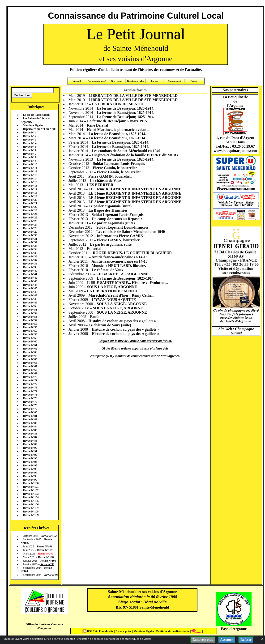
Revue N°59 (30, 338)
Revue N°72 (30, 384)
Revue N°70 (30, 377)
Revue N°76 (30, 398)
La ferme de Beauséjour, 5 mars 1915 (117, 121)
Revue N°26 (30, 221)
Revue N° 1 (30, 132)
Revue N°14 (30, 179)
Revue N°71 (30, 380)
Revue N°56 (30, 327)
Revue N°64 (30, 356)
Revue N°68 (30, 370)
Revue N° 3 (30, 140)
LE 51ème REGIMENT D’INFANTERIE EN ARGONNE (135, 189)
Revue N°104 (31, 497)
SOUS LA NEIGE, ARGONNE (112, 287)
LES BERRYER (100, 185)
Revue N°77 (30, 402)
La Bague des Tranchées (108, 210)
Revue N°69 (30, 373)
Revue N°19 (30, 196)
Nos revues (117, 81)
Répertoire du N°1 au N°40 (39, 129)
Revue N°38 (30, 264)
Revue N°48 (30, 299)
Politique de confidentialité (172, 631)
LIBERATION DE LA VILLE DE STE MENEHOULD (133, 96)
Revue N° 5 (30, 147)
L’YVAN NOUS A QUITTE (114, 300)
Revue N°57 (30, 331)
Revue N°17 (30, 189)
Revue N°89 (30, 444)
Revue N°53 (30, 317)
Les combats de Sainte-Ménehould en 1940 (126, 151)
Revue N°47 (30, 295)
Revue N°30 (30, 235)
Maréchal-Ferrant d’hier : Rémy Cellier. (121, 295)
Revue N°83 (30, 423)
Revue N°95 (30, 465)
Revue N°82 (30, 419)
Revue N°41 (30, 274)
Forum (154, 81)
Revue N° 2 (30, 136)
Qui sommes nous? (97, 81)
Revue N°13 (30, 175)
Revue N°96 (30, 469)
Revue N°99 (30, 480)
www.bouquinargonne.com (235, 151)
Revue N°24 (30, 214)
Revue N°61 (30, 345)
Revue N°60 (30, 341)
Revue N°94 (30, 462)
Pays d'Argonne (234, 629)
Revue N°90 (30, 448)
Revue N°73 (30, 388)
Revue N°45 (30, 288)
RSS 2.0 (90, 631)
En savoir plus (203, 640)
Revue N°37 (30, 260)
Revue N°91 (30, 451)
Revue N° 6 (30, 150)
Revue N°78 (30, 405)
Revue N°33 (30, 246)
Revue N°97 (30, 473)
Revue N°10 (30, 164)
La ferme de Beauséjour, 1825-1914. (126, 108)
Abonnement (174, 81)
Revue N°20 (30, 200)
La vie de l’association (36, 115)
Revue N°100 (31, 483)
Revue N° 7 (30, 154)
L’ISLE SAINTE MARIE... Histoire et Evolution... (128, 283)
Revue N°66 (30, 363)
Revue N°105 (31, 501)
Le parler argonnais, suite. (111, 244)
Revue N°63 (30, 352)
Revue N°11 (30, 168)
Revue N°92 (30, 455)
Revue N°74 (30, 391)
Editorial (94, 249)
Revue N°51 (30, 310)
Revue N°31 (30, 239)
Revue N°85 (30, 430)
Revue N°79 (30, 409)
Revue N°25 (30, 218)
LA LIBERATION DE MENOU (117, 104)
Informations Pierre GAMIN (120, 236)
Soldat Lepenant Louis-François (119, 164)
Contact (194, 81)
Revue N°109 (31, 515)
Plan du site (107, 631)
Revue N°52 (30, 313)
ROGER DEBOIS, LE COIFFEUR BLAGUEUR (132, 253)
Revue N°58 (30, 334)
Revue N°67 (30, 366)
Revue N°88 (30, 441)
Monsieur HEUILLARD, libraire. (119, 266)
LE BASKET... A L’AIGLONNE (122, 274)
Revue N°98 (30, 476)
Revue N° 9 (30, 161)
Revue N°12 (30, 171)
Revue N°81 (30, 416)
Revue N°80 (30, 412)
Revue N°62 (30, 349)
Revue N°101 (31, 487)
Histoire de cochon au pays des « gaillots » (122, 321)
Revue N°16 (30, 186)
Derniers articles (135, 81)
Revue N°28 (30, 228)
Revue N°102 (31, 490)
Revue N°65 (30, 359)
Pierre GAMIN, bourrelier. (110, 176)
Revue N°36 (30, 256)
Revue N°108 (31, 512)
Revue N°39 (30, 267)
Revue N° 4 (30, 143)
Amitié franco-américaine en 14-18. (120, 257)
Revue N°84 (30, 426)
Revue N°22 (30, 207)
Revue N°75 (30, 395)
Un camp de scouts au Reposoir (117, 219)
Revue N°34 (30, 249)
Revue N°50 (30, 306)
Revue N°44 (30, 285)
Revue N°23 (30, 210)
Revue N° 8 (30, 157)
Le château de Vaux (106, 181)
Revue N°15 (30, 182)
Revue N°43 (30, 281)
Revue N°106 (31, 504)
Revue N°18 (30, 193)
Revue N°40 (30, 271)
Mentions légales (33, 125)
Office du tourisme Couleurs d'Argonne (44, 626)
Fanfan (96, 317)
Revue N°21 (30, 203)
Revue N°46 (30, 292)
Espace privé (123, 631)
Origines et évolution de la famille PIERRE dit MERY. (136, 155)
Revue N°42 (30, 278)
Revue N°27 (30, 225)
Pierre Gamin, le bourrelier (115, 168)
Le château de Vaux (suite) (110, 325)
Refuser (246, 640)
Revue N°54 (30, 320)
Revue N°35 (30, 253)
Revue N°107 (31, 508)
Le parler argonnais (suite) (110, 206)
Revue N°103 (31, 494)
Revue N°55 (30, 324)
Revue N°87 (30, 437)
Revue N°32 (30, 242)
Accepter (227, 640)
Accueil (77, 81)
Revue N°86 (30, 434)
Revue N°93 (30, 458)
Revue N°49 (30, 303)
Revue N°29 (30, 232)
